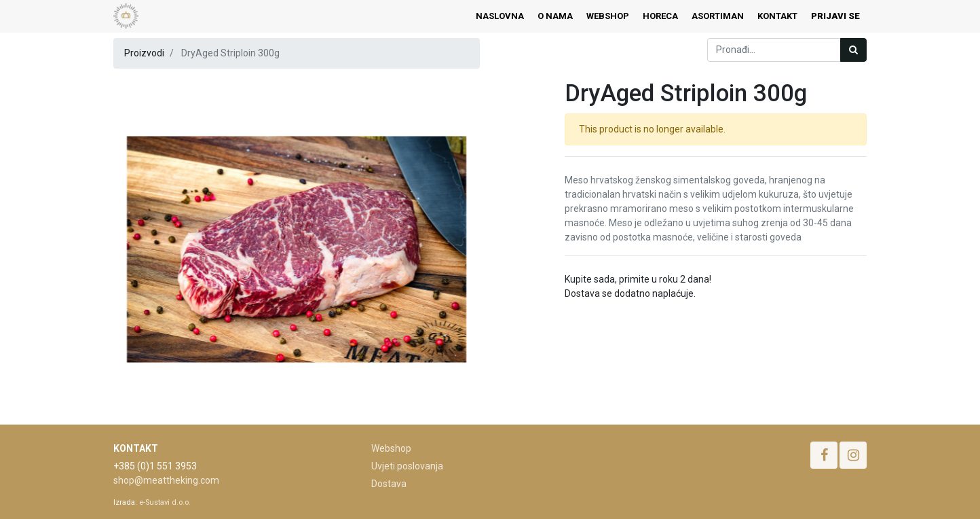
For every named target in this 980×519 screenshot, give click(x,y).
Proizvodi (144, 53)
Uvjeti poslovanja (407, 466)
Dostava (389, 484)
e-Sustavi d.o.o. (165, 502)
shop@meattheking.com (166, 480)
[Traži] (853, 50)
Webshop (391, 448)
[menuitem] (500, 16)
